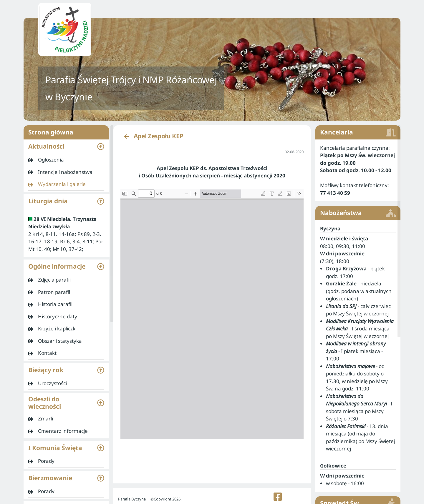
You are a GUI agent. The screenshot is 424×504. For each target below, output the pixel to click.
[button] (66, 147)
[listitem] (66, 160)
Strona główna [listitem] (66, 132)
